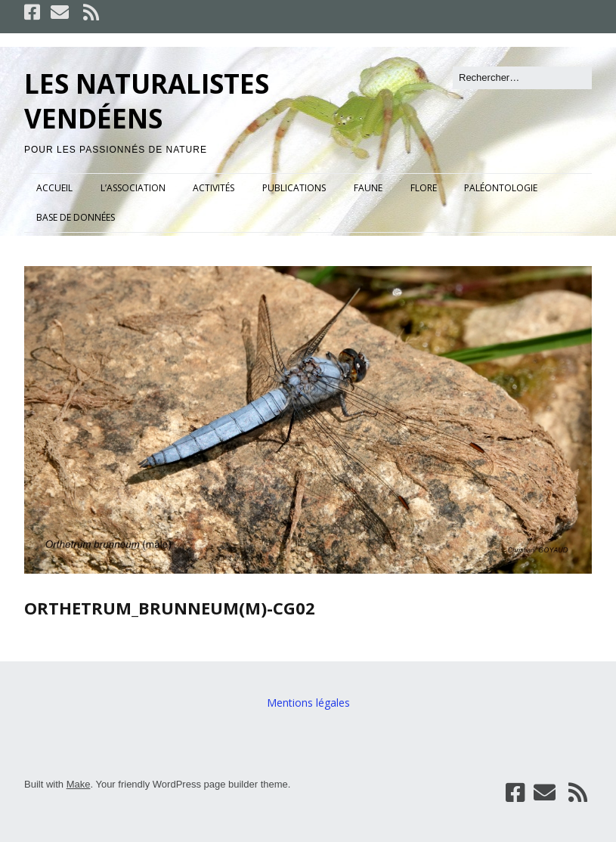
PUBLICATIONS (294, 188)
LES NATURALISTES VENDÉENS (147, 101)
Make (79, 784)
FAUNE (368, 188)
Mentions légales (308, 703)
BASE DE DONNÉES (76, 217)
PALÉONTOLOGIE (501, 188)
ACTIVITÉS (214, 188)
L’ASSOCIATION (133, 188)
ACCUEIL (54, 188)
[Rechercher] (522, 78)
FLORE (424, 188)
